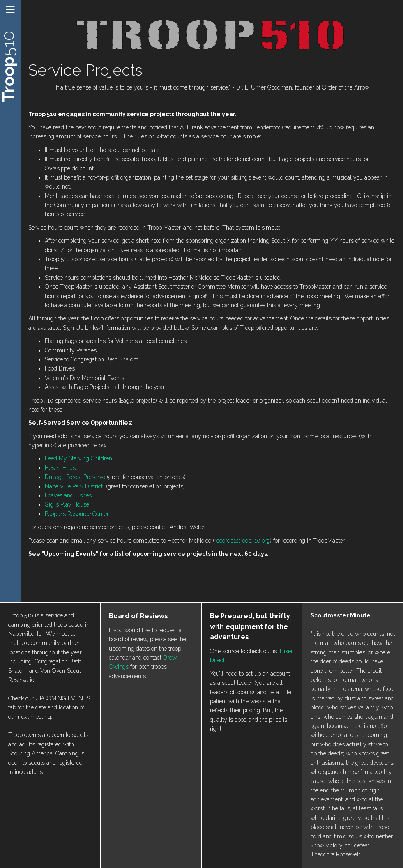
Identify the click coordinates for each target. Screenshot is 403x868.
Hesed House (62, 468)
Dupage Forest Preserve (75, 477)
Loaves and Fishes (68, 495)
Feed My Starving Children (78, 458)
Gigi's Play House (67, 504)
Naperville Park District (74, 486)
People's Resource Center (77, 514)
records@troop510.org (242, 541)
